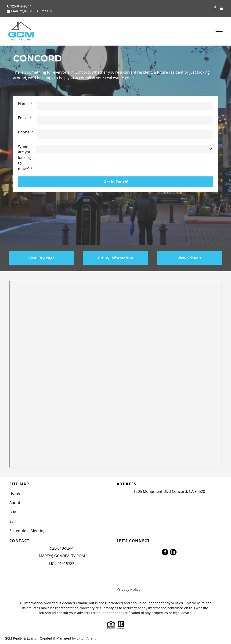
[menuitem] (62, 493)
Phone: (24, 132)
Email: (23, 118)
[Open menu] (219, 32)
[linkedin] (222, 9)
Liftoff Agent (86, 638)
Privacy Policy (129, 589)
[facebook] (215, 9)
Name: (24, 104)
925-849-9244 (21, 6)
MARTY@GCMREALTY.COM (32, 11)
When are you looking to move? (25, 157)
